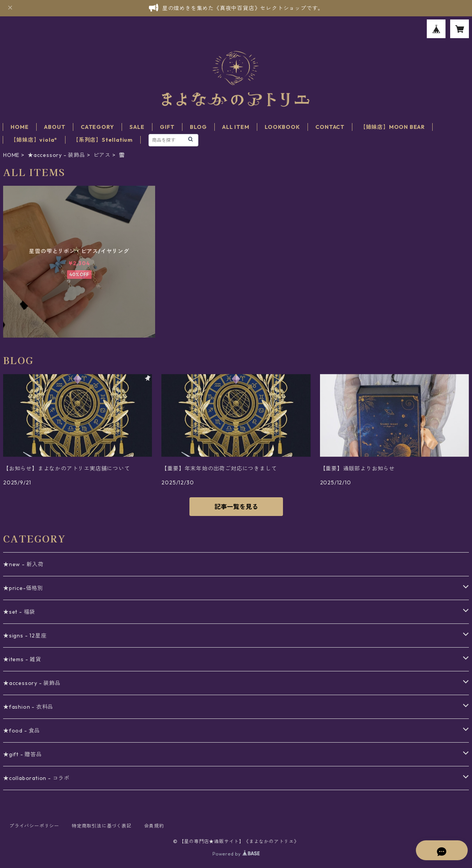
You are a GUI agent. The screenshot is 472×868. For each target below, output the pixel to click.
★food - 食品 (22, 731)
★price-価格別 (23, 588)
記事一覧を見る (236, 507)
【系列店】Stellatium (103, 140)
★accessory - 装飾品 (57, 155)
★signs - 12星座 (25, 636)
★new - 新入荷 (23, 564)
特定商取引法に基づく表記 (102, 826)
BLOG (198, 127)
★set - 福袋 (19, 612)
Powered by (236, 854)
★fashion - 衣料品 (28, 707)
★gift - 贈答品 (23, 754)
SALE (137, 127)
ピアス (102, 155)
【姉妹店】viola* (34, 140)
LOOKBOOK (282, 127)
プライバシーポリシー (34, 826)
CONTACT (330, 127)
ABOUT (55, 127)
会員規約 (154, 826)
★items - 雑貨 (22, 659)
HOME (19, 127)
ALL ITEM (236, 127)
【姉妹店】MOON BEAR (392, 127)
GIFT (167, 127)
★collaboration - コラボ (36, 778)
